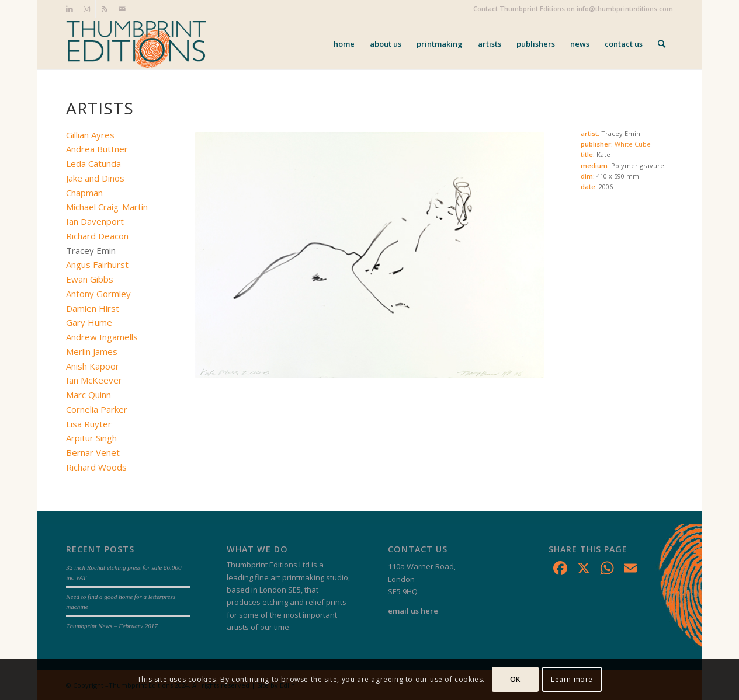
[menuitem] (344, 44)
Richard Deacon (97, 236)
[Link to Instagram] (87, 9)
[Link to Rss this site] (104, 9)
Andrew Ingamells (102, 337)
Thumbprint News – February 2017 (112, 626)
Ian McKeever (94, 380)
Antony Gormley (98, 294)
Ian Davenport (95, 221)
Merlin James (92, 351)
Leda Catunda (93, 163)
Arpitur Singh (91, 438)
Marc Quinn (89, 395)
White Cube (633, 144)
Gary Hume (89, 322)
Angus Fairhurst (97, 264)
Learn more (572, 679)
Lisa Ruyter (89, 424)
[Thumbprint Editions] (136, 44)
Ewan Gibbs (90, 279)
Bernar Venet (93, 452)
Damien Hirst (93, 308)
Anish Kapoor (93, 366)
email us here (413, 611)
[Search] (662, 44)
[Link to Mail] (122, 9)
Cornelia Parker (97, 409)
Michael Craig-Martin (107, 207)
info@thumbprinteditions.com (625, 8)
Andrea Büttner (97, 149)
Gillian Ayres (90, 135)
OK (515, 679)
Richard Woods (96, 467)
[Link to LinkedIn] (69, 9)
